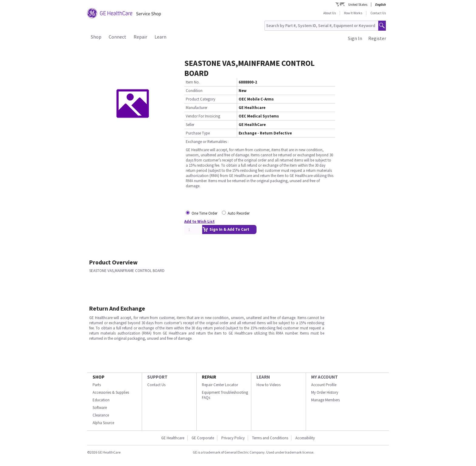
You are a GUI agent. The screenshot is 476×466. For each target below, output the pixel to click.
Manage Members (325, 400)
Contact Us (378, 13)
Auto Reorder (239, 213)
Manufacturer (197, 108)
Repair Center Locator (220, 385)
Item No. (193, 82)
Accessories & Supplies (111, 392)
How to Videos (269, 385)
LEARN (263, 377)
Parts (97, 385)
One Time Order (204, 213)
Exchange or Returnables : (207, 142)
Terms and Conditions (270, 438)
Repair (140, 37)
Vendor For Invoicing (203, 116)
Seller (190, 125)
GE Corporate (203, 438)
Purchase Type (198, 133)
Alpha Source (103, 423)
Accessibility (305, 438)
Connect (117, 37)
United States (358, 5)
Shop (96, 37)
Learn (160, 37)
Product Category (201, 99)
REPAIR (209, 377)
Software (100, 408)
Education (101, 400)
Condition (194, 91)
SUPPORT (157, 377)
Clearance (101, 415)
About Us (330, 13)
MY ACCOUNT (325, 377)
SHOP (99, 377)
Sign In (355, 38)
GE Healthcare (173, 438)
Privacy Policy (233, 438)
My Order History (325, 392)
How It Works (353, 13)
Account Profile (324, 385)
